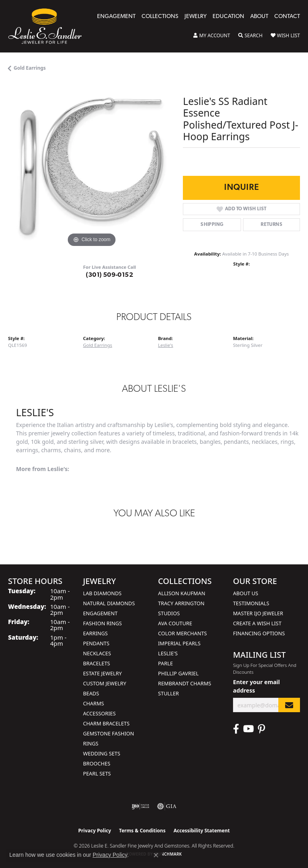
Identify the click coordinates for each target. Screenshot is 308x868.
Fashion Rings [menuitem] (102, 623)
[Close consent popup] (156, 855)
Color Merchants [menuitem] (182, 633)
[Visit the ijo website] (141, 806)
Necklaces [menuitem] (97, 653)
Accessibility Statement (202, 831)
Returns (272, 225)
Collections (160, 17)
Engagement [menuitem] (100, 613)
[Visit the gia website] (167, 806)
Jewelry (196, 17)
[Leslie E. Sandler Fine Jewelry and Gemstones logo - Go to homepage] (49, 26)
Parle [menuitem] (165, 663)
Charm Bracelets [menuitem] (106, 723)
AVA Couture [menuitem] (175, 623)
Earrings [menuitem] (95, 633)
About (259, 17)
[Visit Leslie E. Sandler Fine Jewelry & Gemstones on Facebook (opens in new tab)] (236, 729)
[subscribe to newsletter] (289, 705)
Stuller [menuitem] (168, 693)
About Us (246, 593)
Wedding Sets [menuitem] (102, 753)
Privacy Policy (95, 831)
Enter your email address (256, 686)
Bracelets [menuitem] (96, 663)
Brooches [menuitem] (97, 763)
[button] (212, 36)
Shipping (212, 225)
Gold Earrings (30, 68)
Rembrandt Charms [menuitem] (185, 683)
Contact (287, 17)
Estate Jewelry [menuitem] (102, 673)
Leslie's (166, 345)
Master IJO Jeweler (258, 613)
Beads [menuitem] (91, 693)
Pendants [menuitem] (96, 643)
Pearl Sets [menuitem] (97, 773)
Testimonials (251, 603)
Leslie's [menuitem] (168, 653)
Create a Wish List (257, 623)
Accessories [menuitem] (99, 713)
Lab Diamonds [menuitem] (102, 593)
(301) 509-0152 (109, 275)
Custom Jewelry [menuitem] (105, 683)
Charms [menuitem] (93, 703)
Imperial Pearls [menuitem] (179, 643)
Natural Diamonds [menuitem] (109, 603)
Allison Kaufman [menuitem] (182, 593)
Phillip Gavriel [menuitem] (178, 673)
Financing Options (259, 633)
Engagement (116, 17)
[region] (91, 166)
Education (228, 17)
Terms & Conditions (142, 831)
